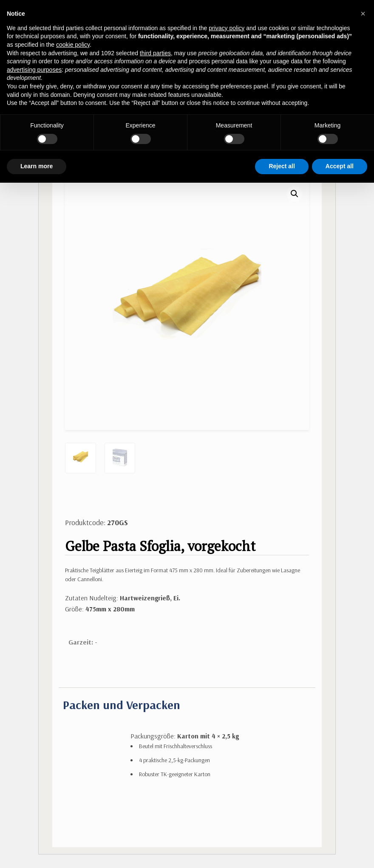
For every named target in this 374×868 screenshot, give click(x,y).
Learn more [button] (37, 166)
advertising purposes (34, 70)
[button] (295, 194)
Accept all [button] (340, 166)
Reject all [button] (282, 166)
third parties (155, 53)
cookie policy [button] (73, 45)
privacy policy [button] (227, 28)
